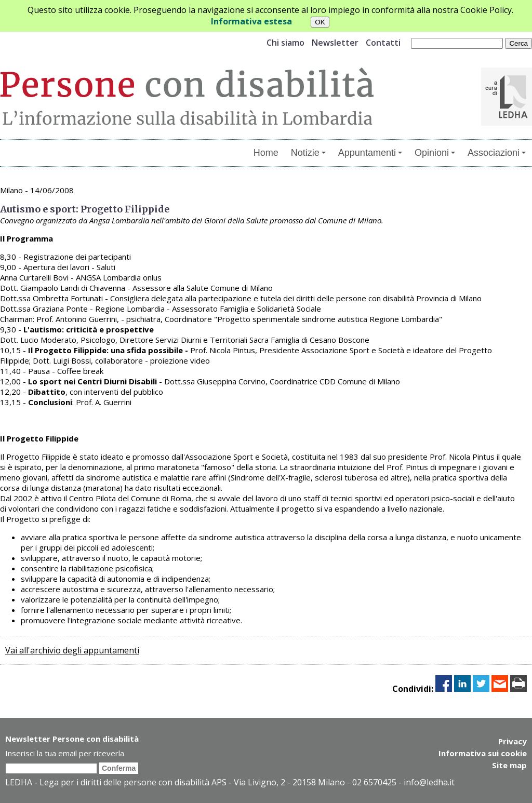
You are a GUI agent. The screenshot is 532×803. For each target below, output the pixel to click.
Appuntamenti (370, 153)
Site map (509, 764)
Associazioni (497, 153)
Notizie (308, 153)
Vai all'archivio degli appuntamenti (72, 650)
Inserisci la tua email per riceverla (65, 753)
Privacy (513, 741)
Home (266, 153)
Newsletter (335, 43)
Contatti (383, 43)
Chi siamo (285, 43)
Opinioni (435, 153)
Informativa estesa (251, 21)
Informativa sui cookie (483, 753)
